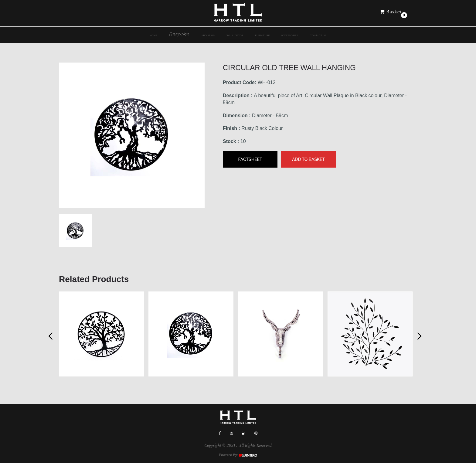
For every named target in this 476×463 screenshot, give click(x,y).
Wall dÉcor (235, 35)
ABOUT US (208, 35)
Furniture (263, 35)
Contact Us (318, 35)
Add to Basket (308, 159)
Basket (391, 12)
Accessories (289, 35)
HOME (154, 35)
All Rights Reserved (255, 446)
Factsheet (250, 159)
